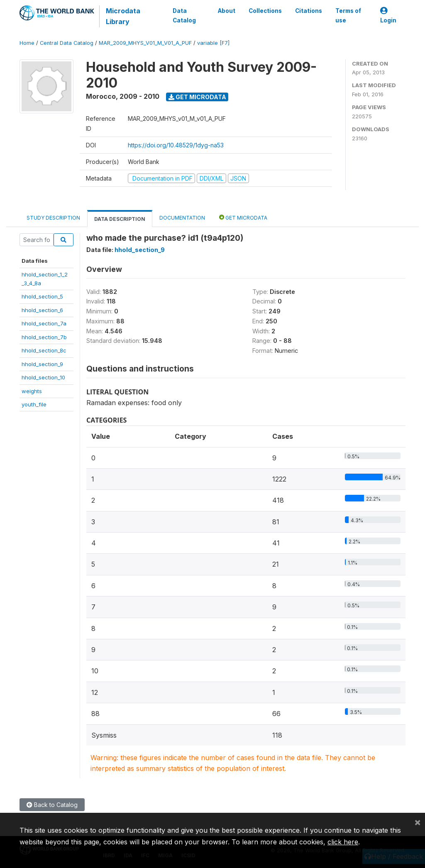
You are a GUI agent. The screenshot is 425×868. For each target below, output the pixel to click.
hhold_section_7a (44, 323)
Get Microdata (197, 97)
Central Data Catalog (67, 43)
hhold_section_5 (42, 296)
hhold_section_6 (42, 310)
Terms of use (348, 15)
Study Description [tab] (53, 218)
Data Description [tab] (120, 219)
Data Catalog (184, 15)
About (227, 11)
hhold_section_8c (44, 350)
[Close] (418, 822)
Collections (265, 11)
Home (27, 43)
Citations (309, 11)
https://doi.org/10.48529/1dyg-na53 (176, 145)
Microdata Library (123, 16)
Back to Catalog (52, 805)
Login (388, 16)
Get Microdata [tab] (243, 217)
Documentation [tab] (182, 218)
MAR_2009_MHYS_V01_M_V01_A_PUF (145, 43)
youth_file (34, 404)
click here (343, 842)
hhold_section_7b (44, 337)
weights (32, 391)
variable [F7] (213, 43)
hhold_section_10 (43, 377)
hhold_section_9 (42, 364)
